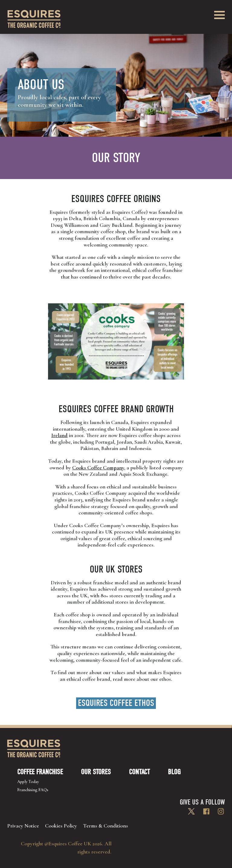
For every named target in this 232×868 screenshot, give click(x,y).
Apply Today (28, 782)
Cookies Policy (61, 826)
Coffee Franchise (40, 772)
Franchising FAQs (33, 790)
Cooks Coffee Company (98, 468)
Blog (174, 772)
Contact (139, 772)
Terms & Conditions (106, 826)
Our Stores (96, 772)
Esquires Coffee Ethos (116, 703)
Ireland (60, 435)
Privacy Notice (23, 826)
